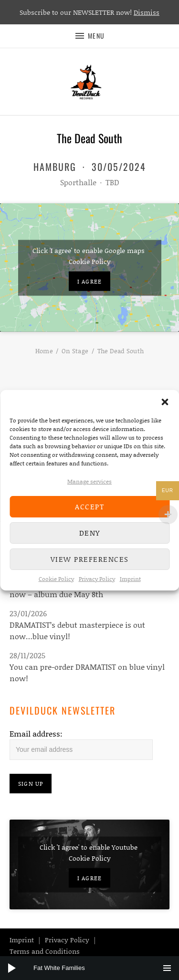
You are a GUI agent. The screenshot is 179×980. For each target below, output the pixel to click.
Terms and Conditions (45, 951)
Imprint (130, 579)
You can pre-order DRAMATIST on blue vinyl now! (87, 672)
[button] (165, 402)
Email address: (36, 733)
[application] (89, 968)
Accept (89, 506)
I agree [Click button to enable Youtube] (89, 878)
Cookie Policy (56, 579)
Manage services (89, 481)
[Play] (12, 968)
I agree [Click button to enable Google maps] (89, 281)
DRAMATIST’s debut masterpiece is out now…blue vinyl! (77, 630)
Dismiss (147, 12)
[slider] (94, 968)
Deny (90, 533)
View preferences (90, 559)
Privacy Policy (97, 579)
